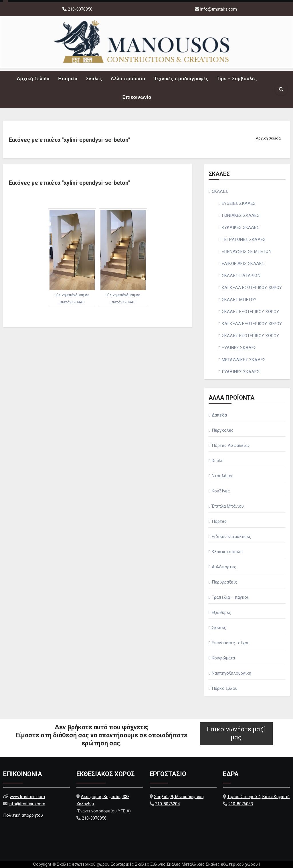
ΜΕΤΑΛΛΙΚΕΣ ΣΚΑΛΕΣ (244, 360)
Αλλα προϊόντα (128, 79)
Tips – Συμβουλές (237, 79)
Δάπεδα (219, 415)
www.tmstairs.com (27, 796)
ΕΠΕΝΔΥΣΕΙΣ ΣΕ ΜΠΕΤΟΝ (247, 252)
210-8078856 (80, 9)
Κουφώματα (223, 658)
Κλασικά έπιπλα (227, 552)
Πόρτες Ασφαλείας (231, 445)
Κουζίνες (221, 491)
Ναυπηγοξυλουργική (231, 673)
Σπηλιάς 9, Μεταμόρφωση (179, 796)
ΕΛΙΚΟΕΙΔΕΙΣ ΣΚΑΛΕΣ (243, 264)
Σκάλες (94, 79)
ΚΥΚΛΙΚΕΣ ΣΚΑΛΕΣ (240, 227)
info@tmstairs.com (219, 9)
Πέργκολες (223, 430)
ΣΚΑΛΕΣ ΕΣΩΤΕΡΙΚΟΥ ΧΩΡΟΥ (251, 336)
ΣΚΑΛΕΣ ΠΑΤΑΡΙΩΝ (241, 276)
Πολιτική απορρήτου (23, 815)
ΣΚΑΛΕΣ (220, 191)
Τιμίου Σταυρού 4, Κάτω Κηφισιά (258, 796)
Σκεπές (219, 628)
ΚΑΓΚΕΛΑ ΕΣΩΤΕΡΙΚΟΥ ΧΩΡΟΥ (252, 288)
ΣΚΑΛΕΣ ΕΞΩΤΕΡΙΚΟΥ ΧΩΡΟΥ (251, 312)
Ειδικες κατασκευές (232, 537)
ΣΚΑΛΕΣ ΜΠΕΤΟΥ (239, 300)
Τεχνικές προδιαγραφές (181, 79)
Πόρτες (219, 521)
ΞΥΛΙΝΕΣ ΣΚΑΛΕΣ (239, 348)
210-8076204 (167, 804)
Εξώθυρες (222, 612)
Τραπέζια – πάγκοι (230, 597)
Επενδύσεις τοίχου (231, 643)
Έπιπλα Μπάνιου (228, 506)
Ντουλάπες (223, 476)
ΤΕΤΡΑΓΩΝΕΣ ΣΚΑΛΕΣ (244, 239)
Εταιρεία (68, 79)
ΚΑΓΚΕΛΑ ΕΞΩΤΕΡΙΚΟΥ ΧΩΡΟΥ (252, 324)
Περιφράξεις (224, 582)
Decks (218, 461)
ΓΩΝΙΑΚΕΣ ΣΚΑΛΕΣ (241, 215)
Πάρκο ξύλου (225, 688)
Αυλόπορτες (224, 567)
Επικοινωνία (137, 97)
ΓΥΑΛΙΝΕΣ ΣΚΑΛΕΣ (241, 372)
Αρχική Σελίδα (33, 79)
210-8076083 (241, 804)
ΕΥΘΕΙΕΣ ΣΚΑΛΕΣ (239, 203)
